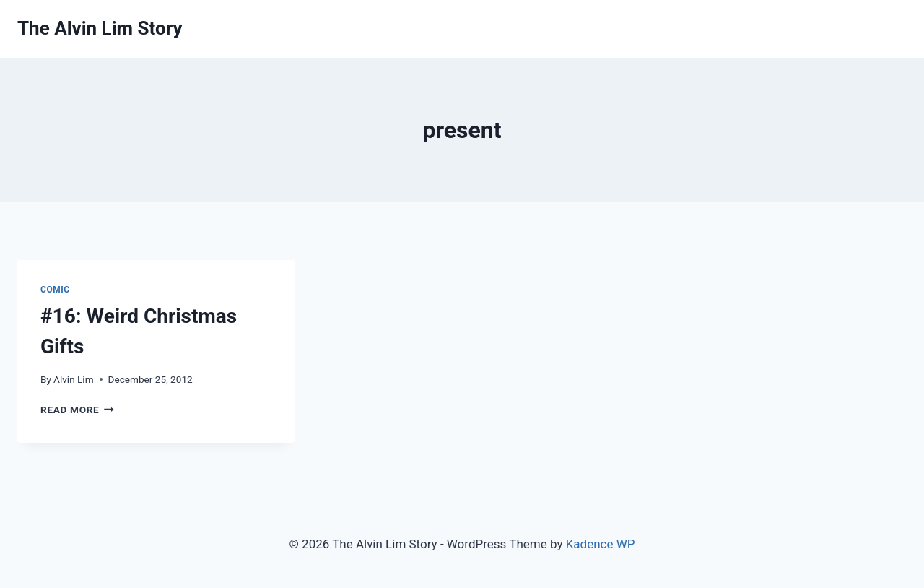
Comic (55, 290)
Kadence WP (601, 544)
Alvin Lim (74, 379)
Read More (77, 410)
